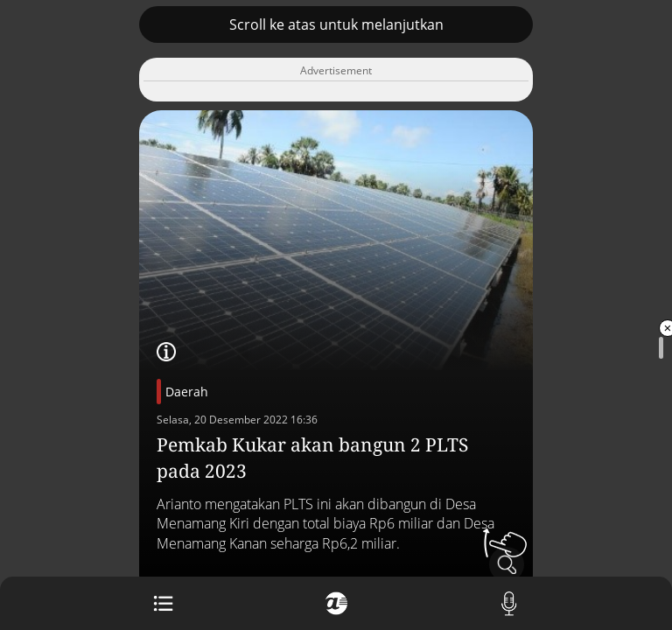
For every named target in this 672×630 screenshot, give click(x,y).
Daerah (187, 392)
